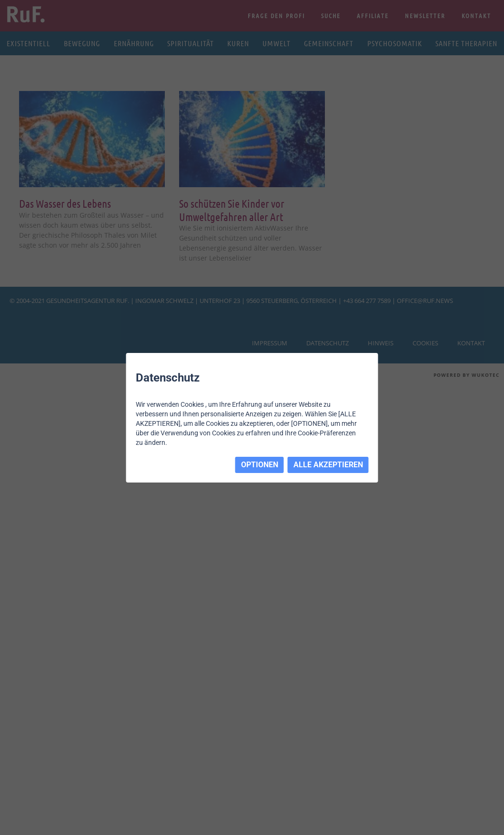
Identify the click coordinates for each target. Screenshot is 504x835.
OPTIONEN (260, 465)
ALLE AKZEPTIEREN (328, 465)
